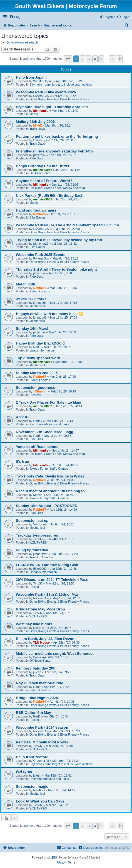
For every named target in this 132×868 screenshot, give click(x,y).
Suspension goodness (35, 388)
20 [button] (112, 59)
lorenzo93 (40, 303)
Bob (36, 657)
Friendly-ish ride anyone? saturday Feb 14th (54, 151)
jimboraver (40, 554)
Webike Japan (43, 81)
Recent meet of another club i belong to (50, 491)
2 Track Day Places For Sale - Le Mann (49, 402)
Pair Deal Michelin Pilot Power (42, 742)
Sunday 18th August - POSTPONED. (47, 506)
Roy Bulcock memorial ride (39, 683)
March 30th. (26, 284)
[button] (68, 59)
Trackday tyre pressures (37, 535)
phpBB (52, 858)
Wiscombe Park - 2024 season (42, 727)
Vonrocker (40, 524)
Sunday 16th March (33, 328)
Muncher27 (41, 244)
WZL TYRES (38, 542)
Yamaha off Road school (37, 447)
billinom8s (41, 111)
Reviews (35, 395)
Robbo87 (40, 214)
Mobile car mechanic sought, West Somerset (55, 654)
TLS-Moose (41, 642)
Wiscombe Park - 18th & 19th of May (47, 594)
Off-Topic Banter (40, 173)
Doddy (38, 421)
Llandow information (43, 572)
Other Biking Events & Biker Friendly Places (59, 99)
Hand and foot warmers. (37, 210)
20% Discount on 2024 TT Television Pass (52, 580)
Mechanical (37, 306)
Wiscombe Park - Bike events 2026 (46, 92)
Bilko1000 (40, 569)
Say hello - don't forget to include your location (61, 84)
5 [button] (101, 59)
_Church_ (40, 391)
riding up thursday (32, 550)
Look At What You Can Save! (41, 801)
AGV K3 (23, 417)
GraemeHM (41, 761)
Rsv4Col (39, 790)
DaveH (38, 140)
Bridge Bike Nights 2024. (37, 698)
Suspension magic (32, 786)
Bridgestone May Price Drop (40, 609)
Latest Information (42, 350)
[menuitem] (15, 17)
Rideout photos (40, 291)
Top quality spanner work (38, 358)
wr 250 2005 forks (31, 299)
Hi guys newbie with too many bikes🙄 (49, 314)
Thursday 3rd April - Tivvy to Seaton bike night (56, 269)
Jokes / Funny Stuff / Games (49, 469)
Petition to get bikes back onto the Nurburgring (57, 136)
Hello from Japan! (31, 77)
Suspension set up (32, 521)
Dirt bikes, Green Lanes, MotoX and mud (57, 188)
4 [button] (95, 59)
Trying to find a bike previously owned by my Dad (59, 240)
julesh (37, 628)
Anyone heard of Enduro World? (44, 181)
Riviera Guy (41, 96)
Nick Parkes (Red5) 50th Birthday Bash (50, 196)
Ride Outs (36, 158)
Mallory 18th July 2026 (35, 122)
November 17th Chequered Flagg (45, 432)
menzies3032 (43, 170)
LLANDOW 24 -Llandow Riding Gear (47, 565)
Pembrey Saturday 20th (36, 668)
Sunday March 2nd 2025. (37, 373)
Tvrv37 (38, 539)
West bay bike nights (34, 624)
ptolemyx (39, 155)
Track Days (37, 129)
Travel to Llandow (41, 557)
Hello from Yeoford (32, 757)
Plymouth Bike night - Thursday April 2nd (52, 107)
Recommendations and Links (49, 424)
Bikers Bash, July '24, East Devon (45, 639)
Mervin (38, 495)
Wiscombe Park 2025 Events (41, 255)
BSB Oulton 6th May (33, 713)
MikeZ (37, 125)
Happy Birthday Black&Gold (40, 343)
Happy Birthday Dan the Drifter (43, 166)
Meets (34, 114)
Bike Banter (37, 217)
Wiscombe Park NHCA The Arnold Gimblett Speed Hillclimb (67, 225)
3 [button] (89, 59)
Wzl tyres (24, 772)
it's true (22, 461)
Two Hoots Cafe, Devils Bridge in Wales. (51, 476)
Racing (34, 587)
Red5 (37, 347)
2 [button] (82, 59)
